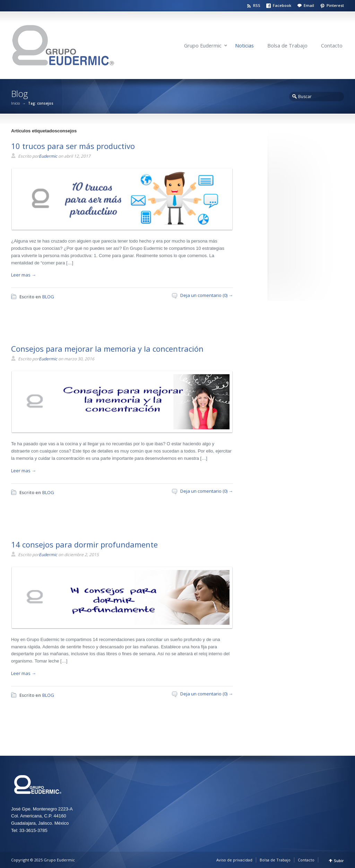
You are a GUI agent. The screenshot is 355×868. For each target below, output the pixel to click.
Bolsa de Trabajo (287, 46)
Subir (339, 861)
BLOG (48, 297)
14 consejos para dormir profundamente (84, 544)
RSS (257, 5)
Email (309, 5)
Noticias (244, 46)
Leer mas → (24, 275)
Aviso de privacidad (234, 860)
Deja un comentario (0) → (207, 295)
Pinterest (335, 5)
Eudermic (48, 156)
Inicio (15, 103)
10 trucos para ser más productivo (73, 146)
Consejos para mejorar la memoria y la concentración (107, 349)
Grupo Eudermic (203, 46)
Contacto (332, 46)
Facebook (282, 5)
